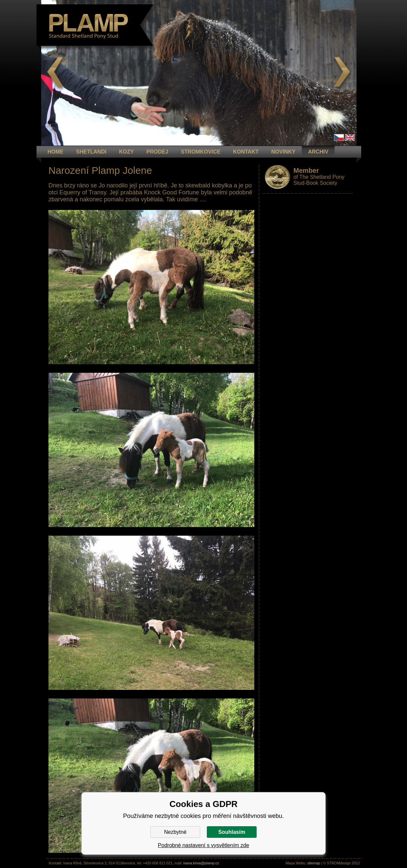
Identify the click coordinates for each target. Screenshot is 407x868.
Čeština (339, 137)
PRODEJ (157, 152)
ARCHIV (318, 152)
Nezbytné (175, 832)
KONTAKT (246, 152)
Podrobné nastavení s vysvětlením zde (204, 845)
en (350, 137)
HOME (55, 152)
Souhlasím (232, 832)
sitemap (314, 863)
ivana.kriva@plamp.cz (201, 863)
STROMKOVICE (201, 152)
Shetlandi (91, 152)
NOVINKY (283, 152)
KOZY (126, 152)
